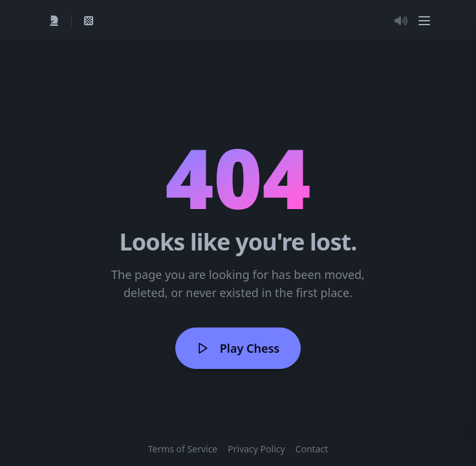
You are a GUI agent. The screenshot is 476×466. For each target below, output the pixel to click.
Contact (312, 449)
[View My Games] (89, 21)
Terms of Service (183, 449)
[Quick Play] (54, 21)
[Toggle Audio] (401, 21)
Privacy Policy (256, 449)
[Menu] (424, 21)
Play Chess (238, 348)
